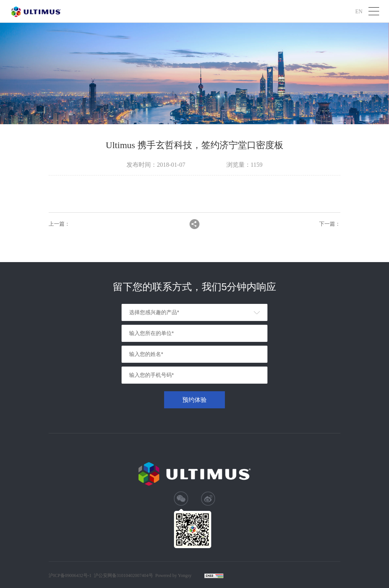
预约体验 (194, 400)
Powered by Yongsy (174, 575)
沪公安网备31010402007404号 (123, 575)
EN (359, 11)
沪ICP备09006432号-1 (70, 575)
